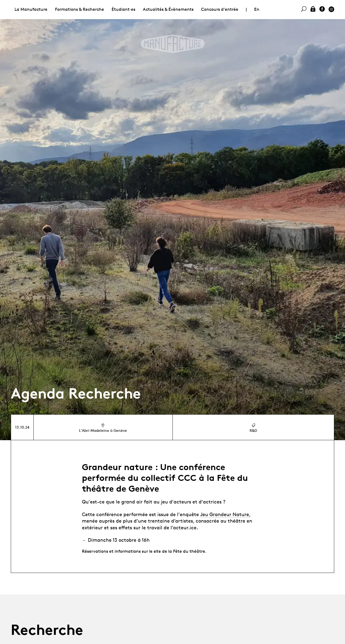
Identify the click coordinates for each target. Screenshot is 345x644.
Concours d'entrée (220, 9)
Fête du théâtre (189, 551)
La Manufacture (31, 9)
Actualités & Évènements (168, 9)
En (257, 9)
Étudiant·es (123, 9)
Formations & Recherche (80, 9)
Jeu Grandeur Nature (225, 514)
